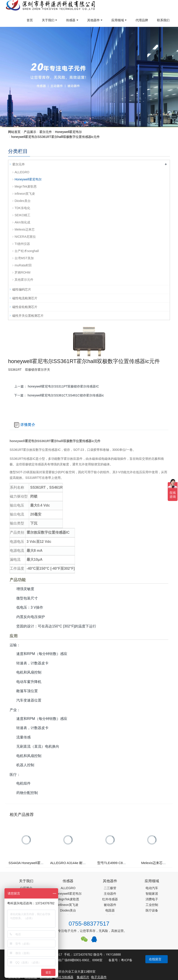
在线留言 (155, 959)
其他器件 (93, 20)
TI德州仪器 (22, 244)
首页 (30, 20)
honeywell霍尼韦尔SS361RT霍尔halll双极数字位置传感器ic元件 (55, 137)
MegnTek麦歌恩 (26, 186)
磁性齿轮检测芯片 (25, 307)
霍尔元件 (46, 132)
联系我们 (163, 20)
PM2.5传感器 (64, 977)
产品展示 (30, 132)
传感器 (71, 20)
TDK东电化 (22, 208)
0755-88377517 (89, 924)
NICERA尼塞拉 (25, 237)
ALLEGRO (22, 172)
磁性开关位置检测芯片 (28, 316)
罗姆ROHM (22, 272)
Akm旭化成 (22, 222)
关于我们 (48, 20)
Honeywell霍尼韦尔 (69, 132)
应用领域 (118, 20)
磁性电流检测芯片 (25, 298)
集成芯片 (83, 977)
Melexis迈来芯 (24, 229)
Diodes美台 (23, 201)
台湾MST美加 (24, 258)
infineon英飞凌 (25, 194)
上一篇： (57, 386)
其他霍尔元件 (24, 280)
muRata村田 (23, 265)
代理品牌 (142, 20)
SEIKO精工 (22, 215)
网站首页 (14, 132)
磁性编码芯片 (22, 289)
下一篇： (59, 395)
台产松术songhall (27, 251)
